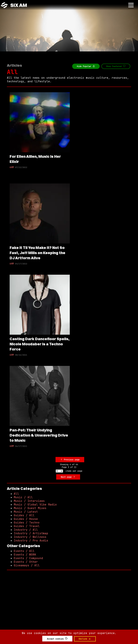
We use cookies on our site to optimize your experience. (69, 633)
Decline (85, 639)
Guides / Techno (27, 523)
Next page (68, 477)
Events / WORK (25, 555)
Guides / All (24, 515)
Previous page (70, 460)
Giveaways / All (27, 565)
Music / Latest (26, 512)
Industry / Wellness (30, 537)
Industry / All (26, 530)
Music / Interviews (29, 501)
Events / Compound (28, 558)
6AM (12, 167)
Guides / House (26, 519)
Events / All (24, 551)
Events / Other (26, 562)
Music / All (23, 497)
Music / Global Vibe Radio (35, 505)
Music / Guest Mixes (30, 508)
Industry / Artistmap (31, 533)
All (12, 72)
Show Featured (116, 66)
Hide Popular (86, 66)
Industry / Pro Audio (31, 541)
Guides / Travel (27, 526)
